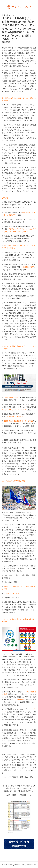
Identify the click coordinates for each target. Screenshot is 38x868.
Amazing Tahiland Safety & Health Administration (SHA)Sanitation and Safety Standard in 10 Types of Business (18, 657)
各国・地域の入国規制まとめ (19, 795)
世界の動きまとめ (8, 15)
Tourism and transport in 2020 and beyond (20, 515)
